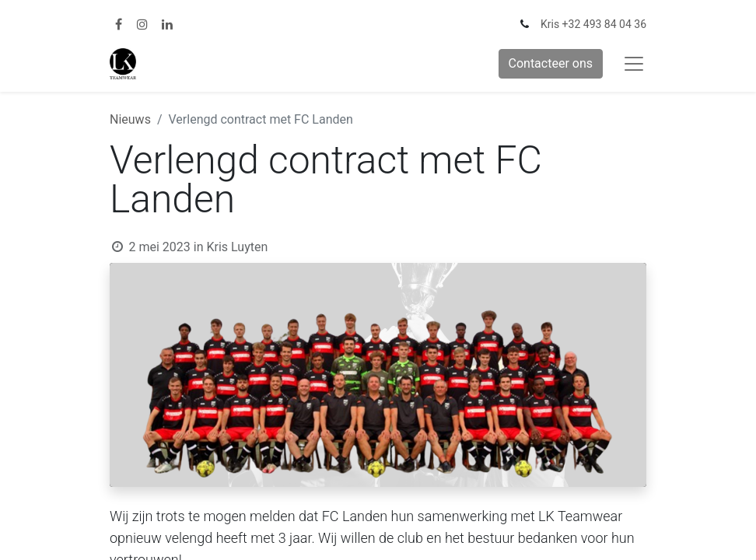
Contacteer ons (551, 63)
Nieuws (130, 119)
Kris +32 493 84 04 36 (593, 24)
